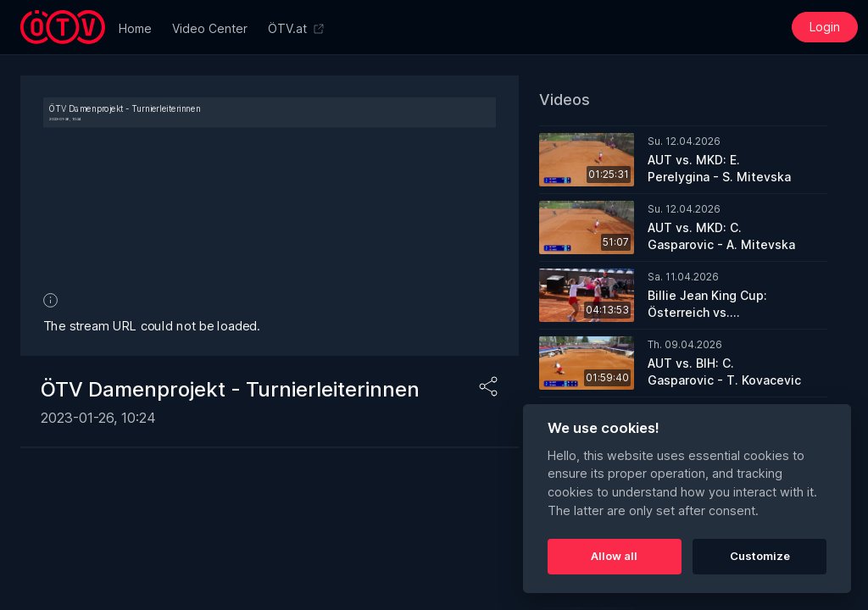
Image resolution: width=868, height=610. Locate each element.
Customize (760, 556)
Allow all (614, 556)
